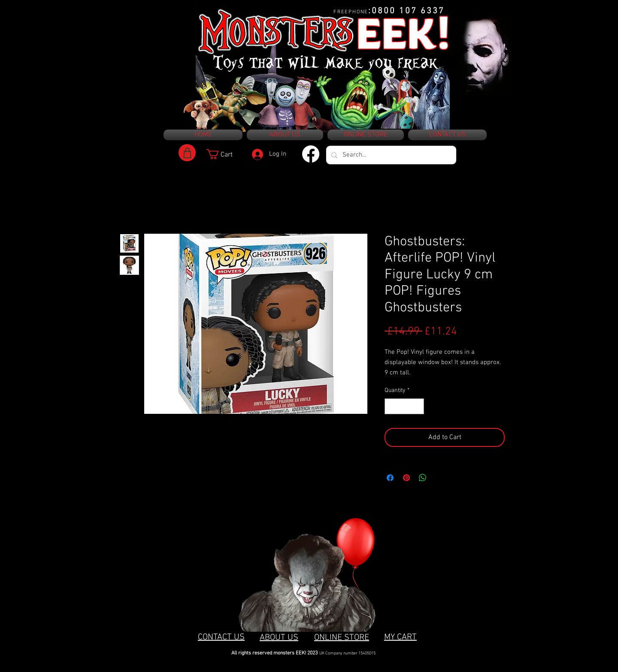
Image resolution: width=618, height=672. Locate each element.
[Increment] (417, 406)
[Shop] (187, 153)
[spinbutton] (404, 406)
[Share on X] (439, 478)
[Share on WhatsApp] (423, 478)
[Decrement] (391, 406)
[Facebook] (311, 154)
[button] (225, 154)
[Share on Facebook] (390, 478)
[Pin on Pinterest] (406, 478)
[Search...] (390, 155)
